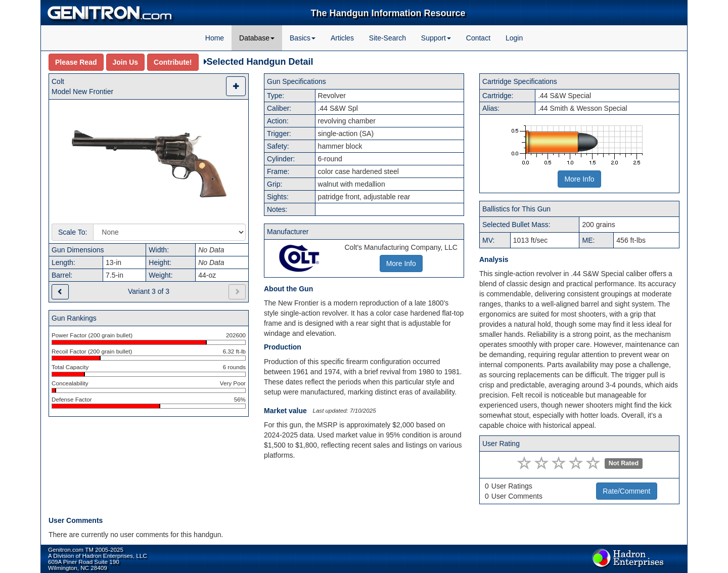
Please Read (76, 62)
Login (514, 38)
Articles (342, 38)
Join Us (126, 62)
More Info (579, 179)
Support (436, 38)
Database (257, 38)
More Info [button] (401, 263)
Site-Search (388, 38)
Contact (478, 38)
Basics (303, 38)
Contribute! (173, 62)
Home (215, 38)
